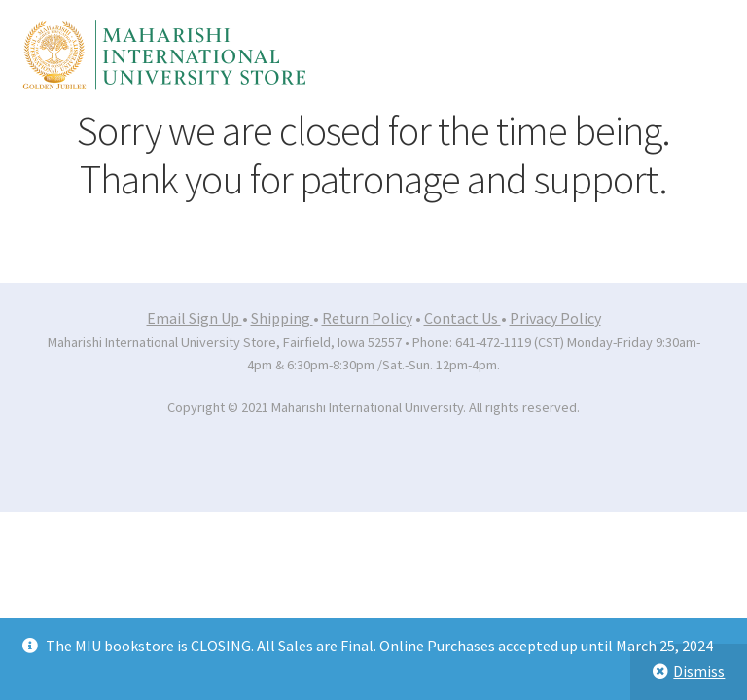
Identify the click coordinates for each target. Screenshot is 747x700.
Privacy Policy (555, 318)
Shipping (282, 318)
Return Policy (367, 318)
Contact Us (462, 318)
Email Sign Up (195, 318)
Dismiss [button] (699, 671)
